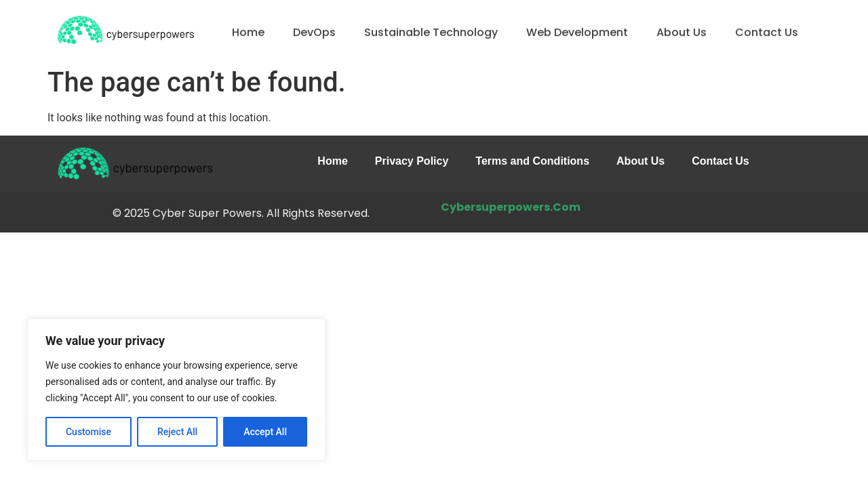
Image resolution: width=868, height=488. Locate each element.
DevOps (314, 34)
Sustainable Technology (431, 34)
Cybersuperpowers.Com (511, 207)
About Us (682, 34)
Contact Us (767, 34)
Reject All (177, 432)
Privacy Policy (412, 161)
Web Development (577, 34)
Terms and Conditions (532, 161)
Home (248, 34)
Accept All (265, 432)
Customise (88, 432)
